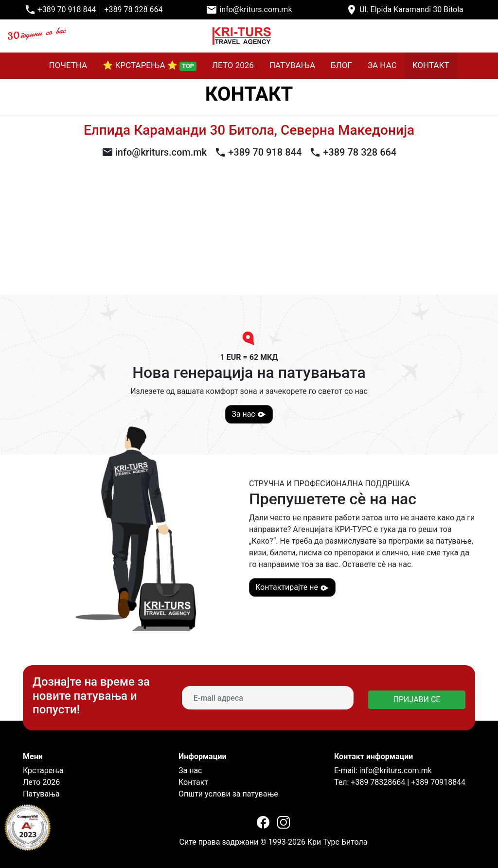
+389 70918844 (438, 782)
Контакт (193, 782)
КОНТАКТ (431, 65)
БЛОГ (341, 65)
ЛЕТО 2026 (233, 65)
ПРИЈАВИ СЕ (417, 700)
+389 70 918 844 (67, 9)
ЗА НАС (382, 65)
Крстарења (43, 771)
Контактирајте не (292, 587)
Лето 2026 (41, 782)
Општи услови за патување (228, 794)
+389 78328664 (377, 782)
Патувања (41, 794)
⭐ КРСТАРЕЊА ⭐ (150, 66)
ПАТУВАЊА (292, 65)
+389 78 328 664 (133, 9)
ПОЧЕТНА (68, 65)
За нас (249, 414)
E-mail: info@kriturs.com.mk (383, 771)
